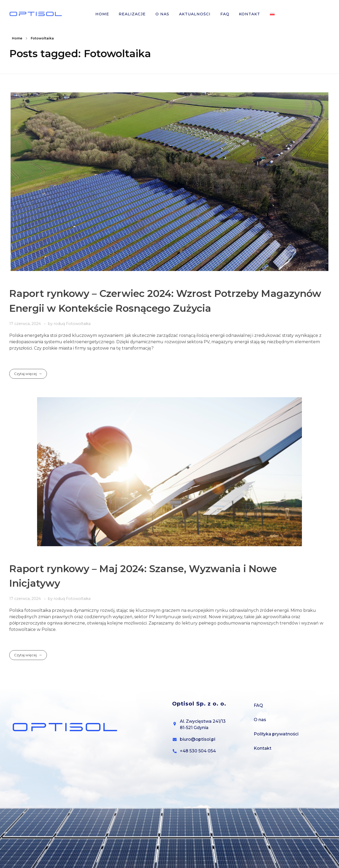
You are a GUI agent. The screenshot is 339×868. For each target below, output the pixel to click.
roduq (60, 324)
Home (17, 38)
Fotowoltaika (78, 324)
